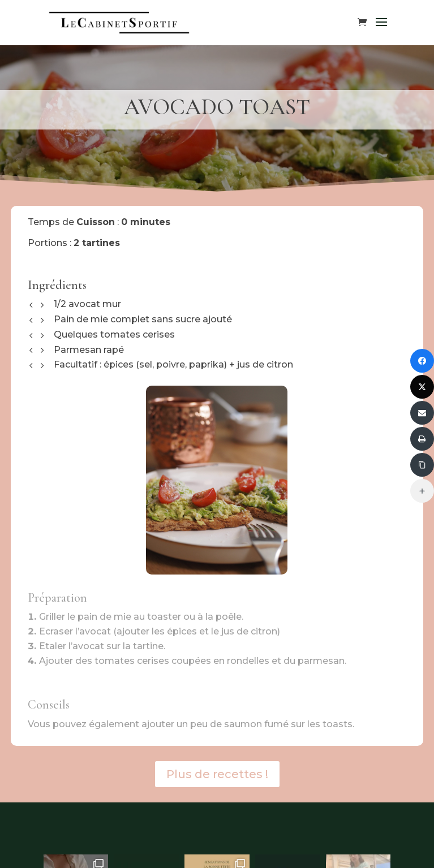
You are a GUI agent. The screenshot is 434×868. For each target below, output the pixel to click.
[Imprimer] (422, 439)
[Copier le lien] (422, 465)
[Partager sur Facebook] (422, 361)
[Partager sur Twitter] (422, 387)
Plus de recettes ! (217, 774)
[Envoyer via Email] (422, 413)
